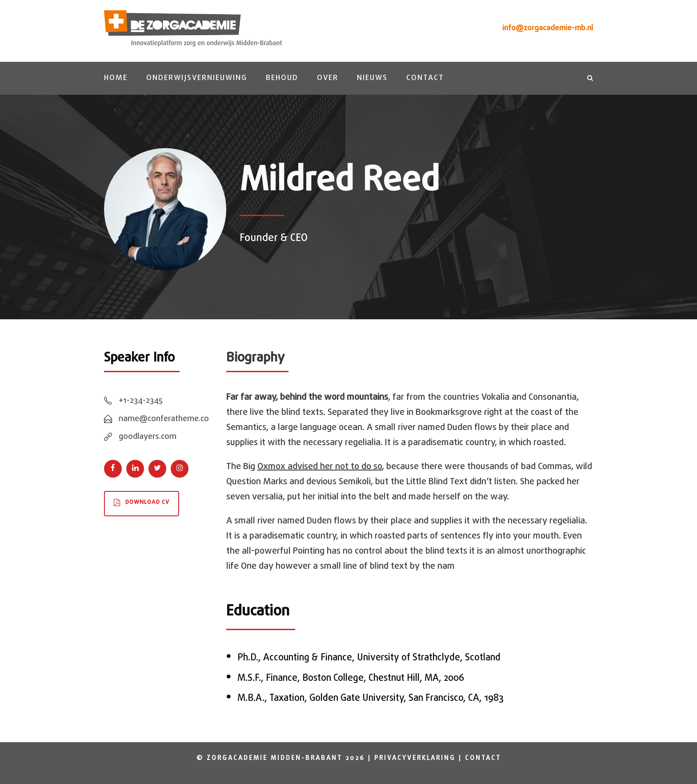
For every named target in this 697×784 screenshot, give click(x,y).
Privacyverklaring (415, 758)
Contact (425, 78)
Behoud (282, 78)
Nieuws (372, 78)
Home (116, 78)
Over (328, 78)
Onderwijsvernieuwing (197, 78)
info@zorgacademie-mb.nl (548, 28)
